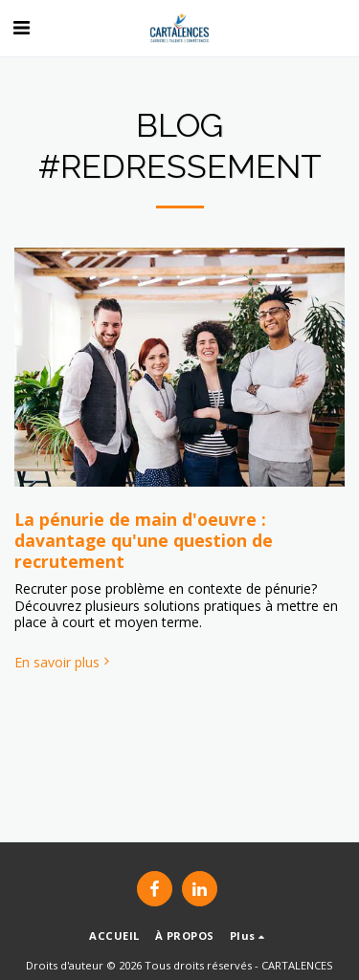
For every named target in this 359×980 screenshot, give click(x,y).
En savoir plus (64, 663)
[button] (21, 27)
